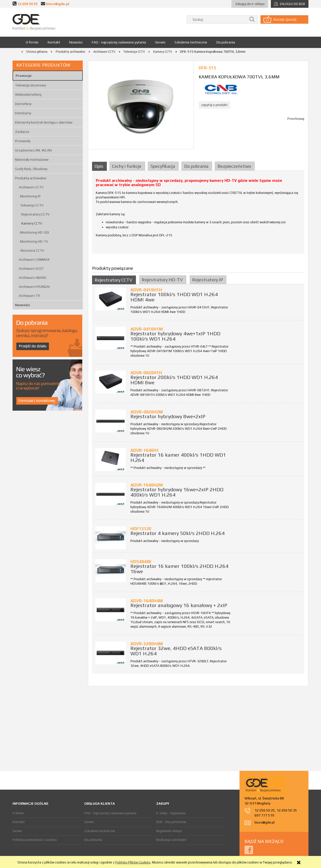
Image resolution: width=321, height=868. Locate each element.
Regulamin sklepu (169, 831)
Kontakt (19, 822)
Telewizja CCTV (32, 205)
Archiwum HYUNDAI (34, 287)
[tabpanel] (198, 214)
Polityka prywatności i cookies (35, 840)
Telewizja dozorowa (30, 85)
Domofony (23, 104)
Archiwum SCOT (31, 268)
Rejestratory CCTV (35, 214)
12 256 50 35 (27, 4)
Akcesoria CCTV (32, 250)
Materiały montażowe (32, 159)
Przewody (23, 141)
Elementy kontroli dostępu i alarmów (44, 122)
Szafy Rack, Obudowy (31, 169)
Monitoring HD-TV (34, 241)
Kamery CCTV (32, 223)
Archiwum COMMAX (34, 259)
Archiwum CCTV (31, 187)
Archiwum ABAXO (32, 278)
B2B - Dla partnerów (171, 822)
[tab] (100, 166)
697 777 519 (264, 815)
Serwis (17, 831)
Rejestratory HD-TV (162, 280)
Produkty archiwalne (31, 178)
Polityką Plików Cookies (133, 862)
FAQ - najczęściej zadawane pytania (110, 813)
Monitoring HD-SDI (34, 232)
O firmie (18, 813)
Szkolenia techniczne (100, 831)
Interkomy (23, 113)
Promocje (24, 76)
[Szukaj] (252, 19)
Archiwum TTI (29, 296)
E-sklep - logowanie (171, 813)
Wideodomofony (28, 94)
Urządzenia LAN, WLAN (33, 150)
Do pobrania (93, 840)
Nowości (22, 305)
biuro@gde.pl (58, 4)
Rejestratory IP (208, 280)
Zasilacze (22, 132)
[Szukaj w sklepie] (218, 19)
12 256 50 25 (265, 810)
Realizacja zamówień (171, 840)
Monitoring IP (30, 196)
